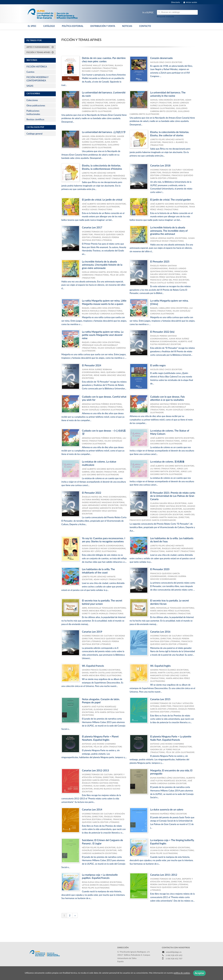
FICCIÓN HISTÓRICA (37, 67)
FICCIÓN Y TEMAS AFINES (40, 52)
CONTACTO (145, 26)
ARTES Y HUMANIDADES (40, 47)
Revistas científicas (35, 119)
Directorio (176, 2)
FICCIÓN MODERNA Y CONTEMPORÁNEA (38, 79)
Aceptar (199, 973)
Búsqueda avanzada (166, 16)
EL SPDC (32, 26)
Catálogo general (35, 134)
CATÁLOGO (49, 26)
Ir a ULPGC (148, 12)
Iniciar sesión (190, 2)
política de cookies (182, 973)
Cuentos (30, 72)
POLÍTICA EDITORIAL (73, 26)
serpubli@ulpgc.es (174, 952)
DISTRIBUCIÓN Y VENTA (103, 26)
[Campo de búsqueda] (177, 12)
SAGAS (30, 86)
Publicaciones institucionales (33, 112)
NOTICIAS (127, 26)
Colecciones (32, 100)
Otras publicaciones (36, 105)
